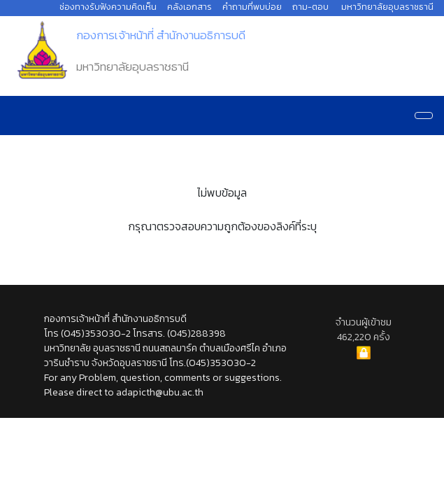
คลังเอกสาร (189, 7)
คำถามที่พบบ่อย (252, 7)
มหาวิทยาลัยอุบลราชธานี (387, 7)
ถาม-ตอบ (310, 7)
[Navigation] (424, 115)
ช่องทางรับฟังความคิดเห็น (108, 7)
